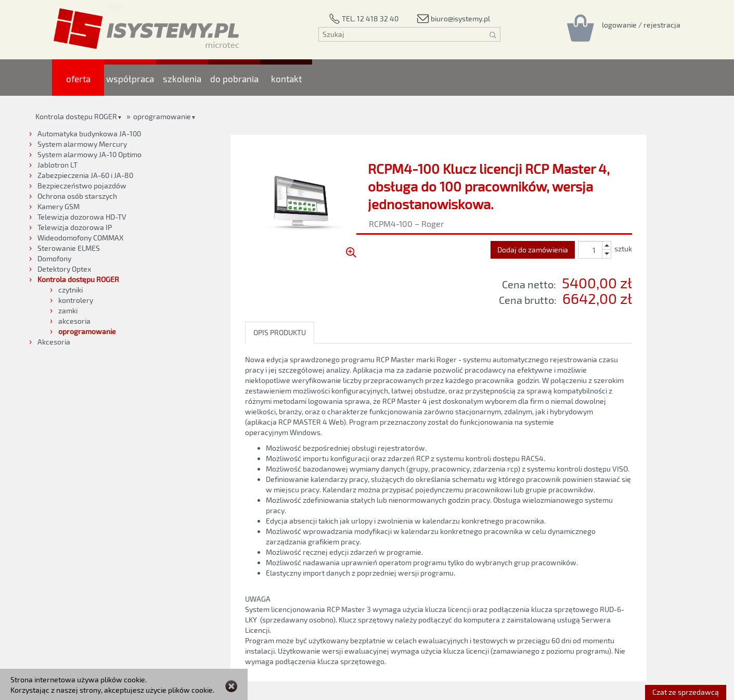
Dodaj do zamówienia (533, 250)
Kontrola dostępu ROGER (76, 116)
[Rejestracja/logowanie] (641, 24)
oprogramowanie (162, 116)
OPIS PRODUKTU (280, 332)
